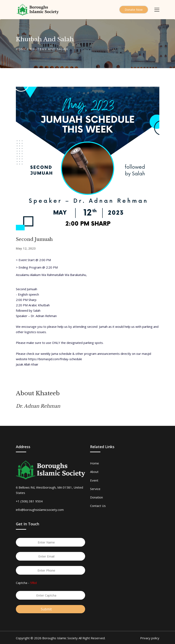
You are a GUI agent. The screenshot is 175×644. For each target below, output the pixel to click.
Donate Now (134, 9)
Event (94, 480)
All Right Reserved (92, 638)
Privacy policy (150, 638)
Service (95, 489)
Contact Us (98, 506)
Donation (96, 497)
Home (21, 49)
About (94, 472)
